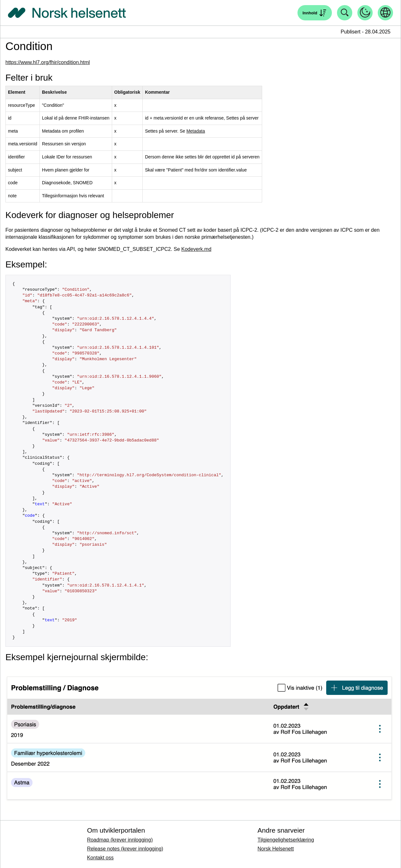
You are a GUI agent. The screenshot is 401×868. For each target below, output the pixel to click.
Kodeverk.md (196, 249)
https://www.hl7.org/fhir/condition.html (48, 62)
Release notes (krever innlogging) (125, 849)
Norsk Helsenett (276, 849)
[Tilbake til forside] (67, 13)
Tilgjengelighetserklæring (286, 840)
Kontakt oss (100, 858)
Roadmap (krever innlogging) (120, 840)
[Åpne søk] (315, 13)
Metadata (196, 131)
